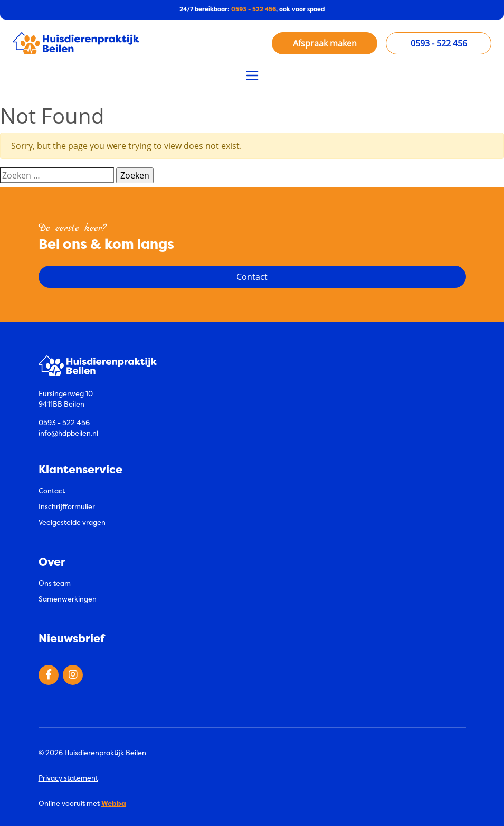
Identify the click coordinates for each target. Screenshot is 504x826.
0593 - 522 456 (254, 9)
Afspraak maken (325, 43)
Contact (52, 491)
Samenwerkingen (68, 599)
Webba (114, 803)
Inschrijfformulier (67, 506)
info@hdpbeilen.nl (68, 433)
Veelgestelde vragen (72, 522)
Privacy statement (68, 778)
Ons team (55, 583)
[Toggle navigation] (252, 76)
